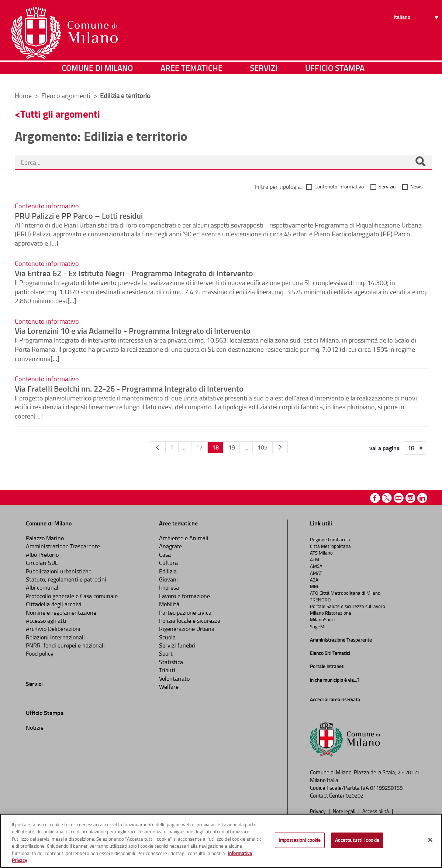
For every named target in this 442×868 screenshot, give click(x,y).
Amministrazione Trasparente (63, 546)
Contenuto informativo (339, 186)
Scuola (167, 637)
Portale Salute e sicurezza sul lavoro (348, 606)
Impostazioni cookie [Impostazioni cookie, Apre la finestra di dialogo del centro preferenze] (300, 840)
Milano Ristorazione (331, 613)
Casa (165, 555)
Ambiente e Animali (184, 538)
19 (232, 447)
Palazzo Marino (45, 538)
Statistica (171, 662)
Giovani (168, 579)
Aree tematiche (191, 75)
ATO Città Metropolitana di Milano (345, 593)
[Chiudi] (430, 840)
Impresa (169, 587)
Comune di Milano (97, 75)
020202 (355, 796)
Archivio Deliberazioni (53, 629)
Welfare (169, 687)
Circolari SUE (42, 563)
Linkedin (422, 498)
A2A (314, 580)
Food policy (40, 653)
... (185, 447)
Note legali (345, 811)
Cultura (168, 563)
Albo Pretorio (42, 555)
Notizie (35, 728)
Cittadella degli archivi (54, 604)
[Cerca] (420, 162)
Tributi (167, 670)
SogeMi (318, 626)
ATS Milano (321, 553)
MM (314, 586)
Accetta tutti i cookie (357, 840)
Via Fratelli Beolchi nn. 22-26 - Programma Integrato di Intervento (129, 388)
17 (199, 447)
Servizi (264, 75)
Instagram (410, 498)
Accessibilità (376, 811)
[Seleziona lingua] (417, 34)
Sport (166, 653)
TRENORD (320, 600)
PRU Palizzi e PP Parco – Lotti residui (79, 215)
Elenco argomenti (67, 96)
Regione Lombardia (330, 539)
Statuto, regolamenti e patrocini (66, 579)
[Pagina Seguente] (280, 447)
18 (215, 447)
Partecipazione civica (185, 612)
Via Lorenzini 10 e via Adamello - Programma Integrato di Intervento (133, 330)
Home (23, 96)
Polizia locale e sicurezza (190, 621)
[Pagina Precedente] (158, 447)
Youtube (399, 498)
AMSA (316, 566)
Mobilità (169, 604)
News (417, 186)
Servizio (387, 186)
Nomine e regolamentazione (61, 612)
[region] (221, 841)
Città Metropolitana (330, 546)
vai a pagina (384, 448)
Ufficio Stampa (335, 75)
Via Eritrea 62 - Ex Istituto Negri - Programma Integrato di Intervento (134, 273)
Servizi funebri (177, 645)
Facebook (375, 498)
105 (263, 447)
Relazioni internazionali (55, 637)
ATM (315, 559)
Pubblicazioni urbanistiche (59, 571)
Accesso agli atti (46, 621)
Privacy (318, 811)
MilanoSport (323, 619)
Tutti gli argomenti (60, 114)
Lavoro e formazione (184, 596)
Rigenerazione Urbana (187, 629)
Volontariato (174, 678)
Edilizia (168, 571)
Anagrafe (170, 546)
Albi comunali (43, 587)
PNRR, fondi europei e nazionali (65, 645)
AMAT (316, 573)
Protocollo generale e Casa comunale (72, 596)
